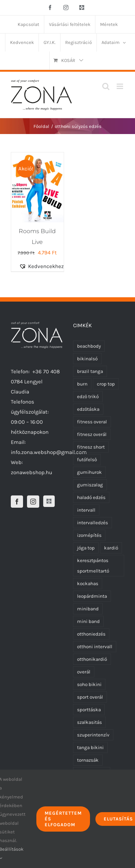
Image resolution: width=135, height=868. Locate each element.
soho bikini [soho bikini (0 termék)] (89, 684)
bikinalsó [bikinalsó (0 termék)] (87, 359)
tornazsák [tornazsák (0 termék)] (88, 760)
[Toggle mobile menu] (120, 86)
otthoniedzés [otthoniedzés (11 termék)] (91, 634)
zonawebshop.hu (31, 472)
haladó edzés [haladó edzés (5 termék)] (91, 497)
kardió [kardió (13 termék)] (111, 548)
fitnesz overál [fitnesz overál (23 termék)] (92, 434)
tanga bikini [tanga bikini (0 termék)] (90, 747)
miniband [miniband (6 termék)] (88, 609)
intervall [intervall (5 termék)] (86, 510)
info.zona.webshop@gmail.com (49, 452)
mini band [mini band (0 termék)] (88, 621)
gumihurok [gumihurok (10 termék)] (89, 472)
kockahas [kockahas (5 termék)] (88, 584)
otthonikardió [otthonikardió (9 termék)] (92, 659)
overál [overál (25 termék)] (84, 672)
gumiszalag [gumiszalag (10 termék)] (90, 485)
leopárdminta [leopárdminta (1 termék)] (92, 596)
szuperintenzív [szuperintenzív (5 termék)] (93, 735)
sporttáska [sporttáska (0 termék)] (89, 710)
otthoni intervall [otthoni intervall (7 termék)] (95, 647)
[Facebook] (17, 502)
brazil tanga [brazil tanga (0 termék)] (90, 371)
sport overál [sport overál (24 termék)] (90, 697)
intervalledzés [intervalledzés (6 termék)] (93, 523)
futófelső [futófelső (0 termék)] (87, 460)
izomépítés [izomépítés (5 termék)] (89, 535)
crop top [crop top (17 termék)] (106, 384)
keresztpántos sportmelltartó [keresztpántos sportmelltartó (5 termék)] (93, 566)
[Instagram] (33, 502)
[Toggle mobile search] (106, 86)
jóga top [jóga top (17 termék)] (86, 548)
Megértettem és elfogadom (63, 819)
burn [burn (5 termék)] (82, 384)
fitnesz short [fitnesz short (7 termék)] (91, 447)
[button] (46, 266)
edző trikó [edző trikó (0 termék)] (88, 397)
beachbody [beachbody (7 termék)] (89, 346)
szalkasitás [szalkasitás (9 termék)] (89, 722)
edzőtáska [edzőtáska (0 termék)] (88, 409)
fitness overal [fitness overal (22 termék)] (92, 422)
